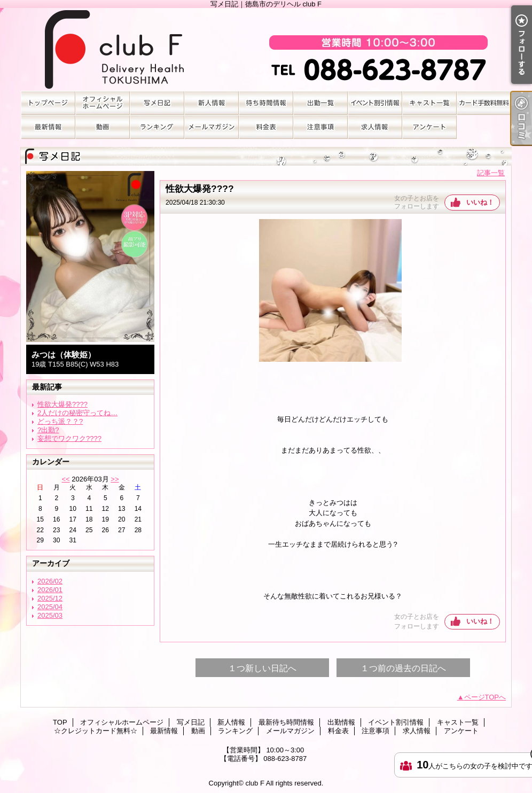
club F (255, 783)
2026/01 (50, 590)
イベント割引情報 (375, 103)
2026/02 (50, 581)
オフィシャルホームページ (103, 103)
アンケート (429, 127)
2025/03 (50, 615)
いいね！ (480, 202)
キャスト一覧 (429, 103)
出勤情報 (320, 103)
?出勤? (48, 430)
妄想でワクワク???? (69, 438)
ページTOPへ (485, 697)
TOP (48, 103)
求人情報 (375, 127)
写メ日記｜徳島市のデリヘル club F (266, 49)
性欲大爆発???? (62, 404)
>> (115, 479)
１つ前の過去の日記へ (403, 668)
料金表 (266, 127)
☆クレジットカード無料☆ (484, 103)
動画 (103, 127)
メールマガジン (212, 127)
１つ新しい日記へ (262, 668)
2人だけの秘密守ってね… (77, 413)
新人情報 (212, 103)
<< (65, 479)
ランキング (157, 127)
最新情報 (48, 127)
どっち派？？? (60, 421)
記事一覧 (491, 173)
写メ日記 (157, 103)
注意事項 (320, 127)
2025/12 (50, 598)
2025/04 (50, 607)
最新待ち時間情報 (266, 103)
